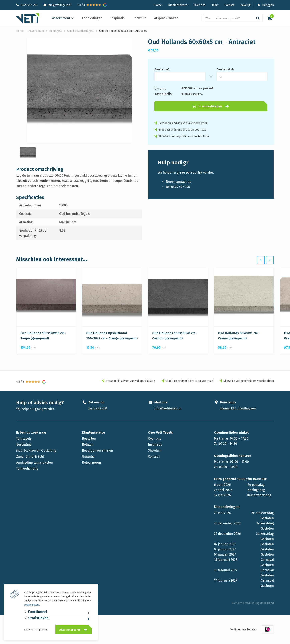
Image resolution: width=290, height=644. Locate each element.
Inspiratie (118, 18)
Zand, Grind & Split (30, 456)
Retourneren (92, 462)
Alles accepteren (70, 630)
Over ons (200, 5)
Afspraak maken (166, 18)
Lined (270, 603)
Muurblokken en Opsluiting (36, 450)
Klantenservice (178, 5)
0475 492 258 (29, 5)
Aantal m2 (162, 69)
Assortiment (61, 18)
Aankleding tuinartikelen (34, 462)
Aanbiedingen (92, 18)
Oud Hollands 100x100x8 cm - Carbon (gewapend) (175, 336)
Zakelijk (246, 5)
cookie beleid (32, 605)
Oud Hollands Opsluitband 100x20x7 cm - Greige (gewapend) (112, 336)
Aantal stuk (225, 69)
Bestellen (89, 438)
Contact (229, 5)
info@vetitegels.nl (60, 5)
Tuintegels (24, 438)
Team (215, 5)
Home (158, 5)
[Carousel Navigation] (265, 260)
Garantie (88, 456)
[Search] (258, 18)
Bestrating (24, 444)
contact (181, 182)
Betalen (88, 444)
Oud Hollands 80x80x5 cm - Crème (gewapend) (239, 336)
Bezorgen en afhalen (98, 450)
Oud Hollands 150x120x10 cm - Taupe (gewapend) (43, 336)
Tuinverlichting (27, 468)
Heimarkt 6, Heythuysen (238, 408)
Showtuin (139, 18)
